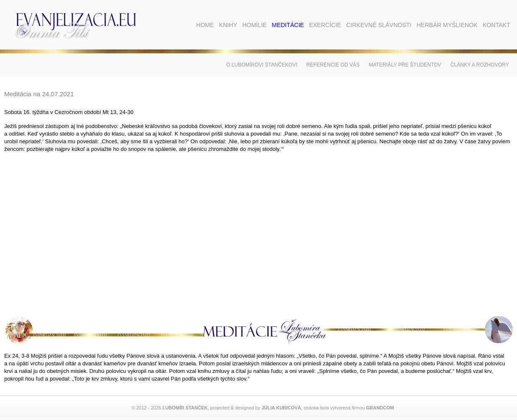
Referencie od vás (333, 65)
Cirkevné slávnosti (379, 25)
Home (205, 25)
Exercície (325, 25)
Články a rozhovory (480, 65)
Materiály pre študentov (405, 65)
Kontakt (496, 25)
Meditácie (288, 25)
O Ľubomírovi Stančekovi (262, 65)
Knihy (228, 25)
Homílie (255, 25)
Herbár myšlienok (447, 25)
